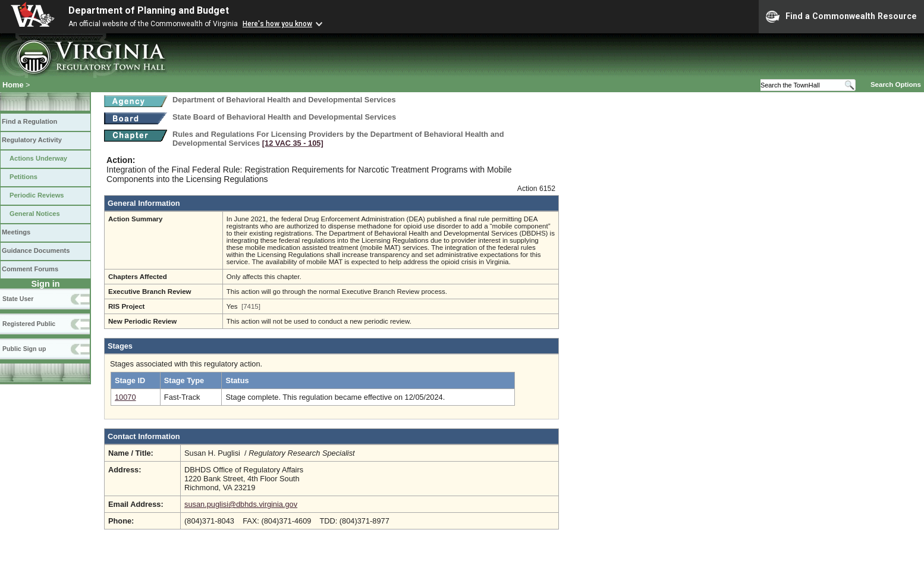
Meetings (16, 232)
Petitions (23, 177)
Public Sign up (24, 349)
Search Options (896, 84)
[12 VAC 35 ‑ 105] (293, 143)
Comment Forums (30, 269)
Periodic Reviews (37, 195)
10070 (125, 397)
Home (13, 85)
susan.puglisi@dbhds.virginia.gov (241, 504)
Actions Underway (38, 158)
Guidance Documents (36, 250)
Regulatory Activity (32, 140)
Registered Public (29, 324)
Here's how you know (277, 24)
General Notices (35, 214)
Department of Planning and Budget (149, 10)
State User (18, 299)
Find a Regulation (29, 121)
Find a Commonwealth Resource (841, 17)
